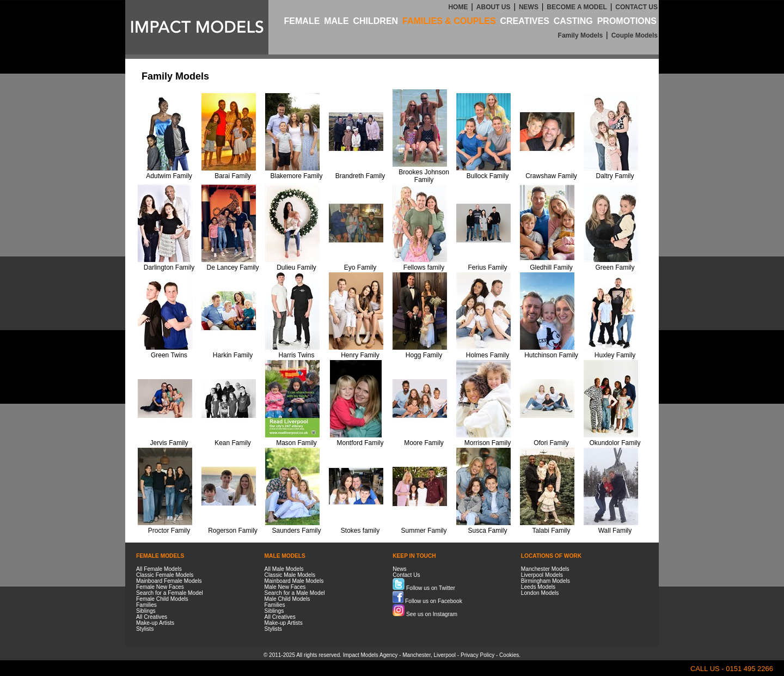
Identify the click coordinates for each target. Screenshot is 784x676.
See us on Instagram (425, 614)
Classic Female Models (165, 575)
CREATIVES (524, 21)
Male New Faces (285, 587)
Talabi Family (551, 531)
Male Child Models (287, 599)
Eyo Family (360, 267)
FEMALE (302, 21)
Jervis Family (169, 443)
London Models (540, 593)
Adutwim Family (169, 176)
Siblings (146, 611)
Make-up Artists (155, 623)
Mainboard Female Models (169, 581)
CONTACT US (636, 7)
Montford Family (360, 443)
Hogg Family (424, 355)
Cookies (509, 655)
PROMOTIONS (627, 21)
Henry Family (360, 355)
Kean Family (233, 443)
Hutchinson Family (551, 355)
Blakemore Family (296, 176)
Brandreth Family (360, 176)
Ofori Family (551, 443)
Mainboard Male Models (294, 581)
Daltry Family (615, 176)
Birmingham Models (546, 581)
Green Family (615, 267)
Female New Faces (160, 587)
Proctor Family (169, 531)
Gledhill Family (551, 267)
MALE (336, 21)
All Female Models (159, 569)
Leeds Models (538, 587)
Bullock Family (488, 176)
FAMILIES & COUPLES (449, 21)
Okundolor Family (615, 443)
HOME (458, 7)
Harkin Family (233, 355)
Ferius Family (487, 267)
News (399, 569)
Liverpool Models (542, 575)
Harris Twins (297, 355)
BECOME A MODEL (577, 7)
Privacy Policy (477, 655)
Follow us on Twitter (424, 588)
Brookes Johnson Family (424, 176)
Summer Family (424, 531)
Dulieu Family (296, 267)
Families (146, 605)
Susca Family (487, 531)
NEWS (529, 7)
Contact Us (406, 575)
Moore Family (424, 443)
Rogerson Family (233, 531)
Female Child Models (162, 599)
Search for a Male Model (295, 593)
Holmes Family (488, 355)
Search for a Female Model (170, 593)
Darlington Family (169, 267)
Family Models (581, 35)
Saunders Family (296, 531)
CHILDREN (375, 21)
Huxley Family (615, 355)
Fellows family (424, 267)
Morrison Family (488, 443)
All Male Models (284, 569)
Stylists (145, 629)
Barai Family (233, 176)
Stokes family (360, 531)
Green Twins (169, 355)
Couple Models (635, 35)
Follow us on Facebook (427, 601)
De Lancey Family (232, 267)
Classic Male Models (290, 575)
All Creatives (152, 617)
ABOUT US (494, 7)
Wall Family (615, 531)
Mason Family (296, 443)
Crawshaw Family (551, 176)
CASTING (573, 21)
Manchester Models (545, 569)
